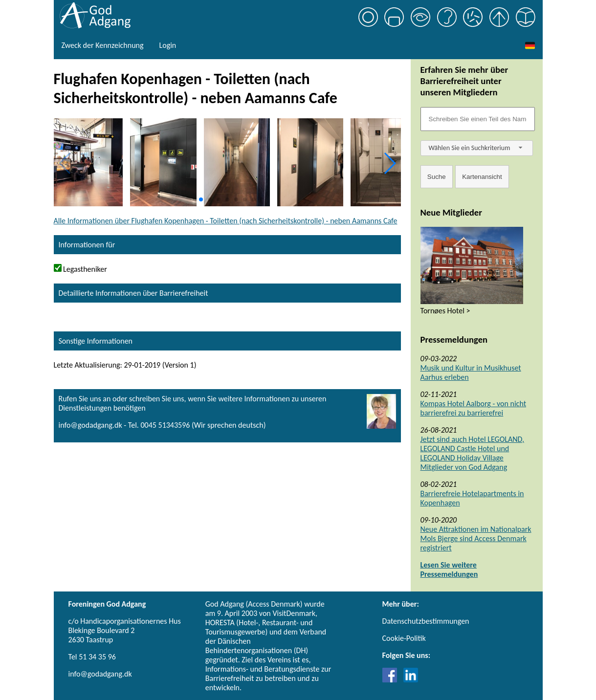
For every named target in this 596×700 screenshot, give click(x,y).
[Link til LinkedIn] (411, 680)
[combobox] (477, 148)
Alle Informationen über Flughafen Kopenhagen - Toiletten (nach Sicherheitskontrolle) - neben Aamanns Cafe (226, 221)
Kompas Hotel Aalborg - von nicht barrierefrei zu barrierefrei (474, 408)
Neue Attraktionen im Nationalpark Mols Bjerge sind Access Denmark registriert (476, 538)
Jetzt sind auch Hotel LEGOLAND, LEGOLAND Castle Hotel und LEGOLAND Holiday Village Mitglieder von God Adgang (472, 453)
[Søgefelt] (478, 119)
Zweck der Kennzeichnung (103, 45)
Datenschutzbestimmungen (426, 621)
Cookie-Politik (404, 638)
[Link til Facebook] (392, 680)
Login (167, 45)
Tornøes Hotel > (445, 311)
